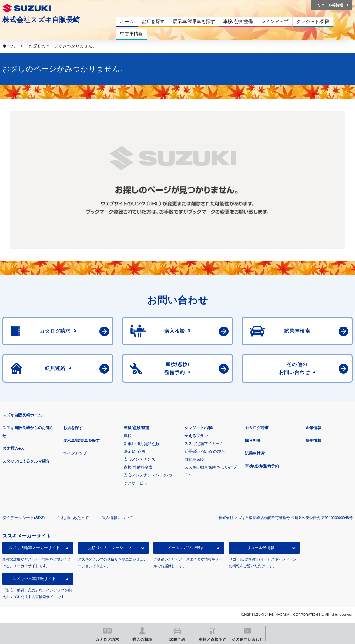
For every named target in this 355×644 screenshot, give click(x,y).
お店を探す (73, 428)
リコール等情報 (261, 548)
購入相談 (253, 441)
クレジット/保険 (199, 428)
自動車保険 (194, 459)
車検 (128, 436)
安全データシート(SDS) (23, 518)
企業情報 (313, 428)
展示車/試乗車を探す (81, 441)
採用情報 (313, 441)
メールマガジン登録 (185, 548)
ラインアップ (75, 453)
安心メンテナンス (139, 459)
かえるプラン (196, 436)
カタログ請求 (257, 428)
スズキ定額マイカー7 (203, 444)
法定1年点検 (135, 451)
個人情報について (117, 518)
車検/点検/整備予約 (262, 466)
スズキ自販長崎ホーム (22, 415)
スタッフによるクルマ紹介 (26, 461)
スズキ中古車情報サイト (34, 579)
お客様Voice (13, 448)
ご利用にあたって (73, 518)
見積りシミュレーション (110, 548)
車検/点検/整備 (137, 428)
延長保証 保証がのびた (205, 451)
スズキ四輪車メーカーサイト (34, 548)
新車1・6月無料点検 (142, 444)
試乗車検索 (255, 453)
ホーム (9, 46)
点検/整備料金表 (138, 467)
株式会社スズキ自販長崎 (41, 20)
